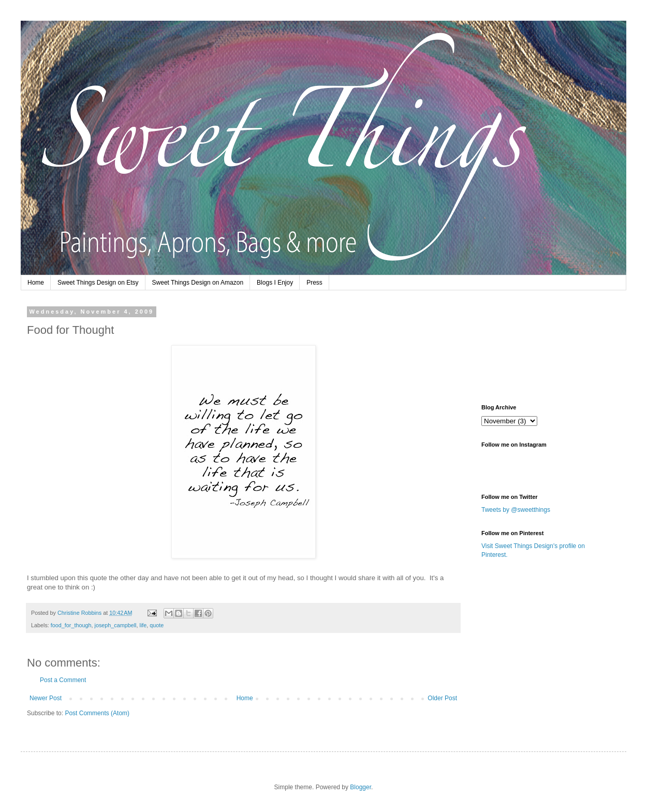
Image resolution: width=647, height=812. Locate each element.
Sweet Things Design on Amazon (198, 283)
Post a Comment (63, 680)
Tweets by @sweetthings (516, 510)
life (143, 625)
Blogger (361, 787)
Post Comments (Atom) (97, 713)
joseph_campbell (115, 625)
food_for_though (71, 625)
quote (157, 625)
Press (314, 283)
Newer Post (46, 698)
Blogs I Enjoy (275, 283)
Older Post (442, 698)
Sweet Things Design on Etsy (98, 283)
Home (36, 283)
